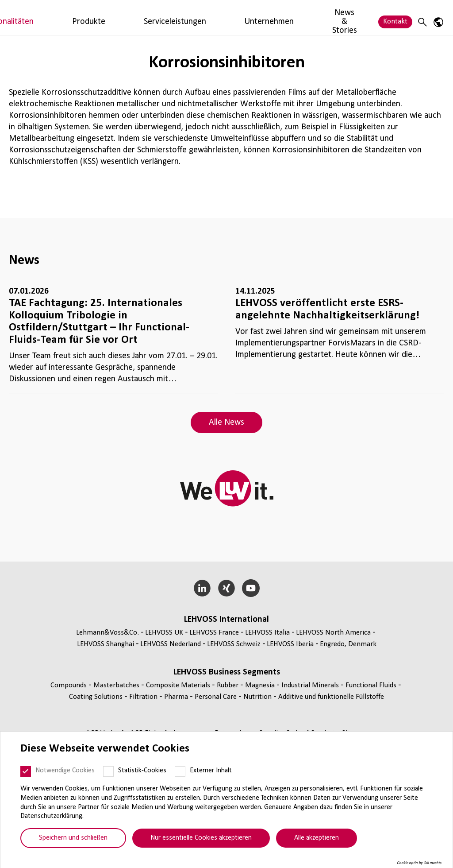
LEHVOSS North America (333, 633)
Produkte (205, 17)
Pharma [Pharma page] (177, 697)
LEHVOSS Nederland (171, 644)
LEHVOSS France (214, 633)
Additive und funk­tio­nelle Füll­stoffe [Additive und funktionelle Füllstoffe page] (331, 697)
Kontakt (395, 17)
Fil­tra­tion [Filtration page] (144, 697)
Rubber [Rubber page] (228, 685)
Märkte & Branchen (105, 17)
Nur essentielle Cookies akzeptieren (201, 838)
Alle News (226, 422)
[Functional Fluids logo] (38, 17)
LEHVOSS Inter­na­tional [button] (226, 620)
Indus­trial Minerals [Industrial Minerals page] (311, 685)
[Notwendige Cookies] (26, 771)
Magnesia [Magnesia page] (261, 685)
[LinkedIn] (202, 588)
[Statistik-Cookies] (108, 771)
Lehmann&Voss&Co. (107, 633)
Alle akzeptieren (317, 838)
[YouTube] (251, 588)
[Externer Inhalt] (180, 771)
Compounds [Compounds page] (69, 685)
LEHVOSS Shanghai (106, 644)
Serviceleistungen (255, 17)
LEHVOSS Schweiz (234, 644)
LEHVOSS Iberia (290, 644)
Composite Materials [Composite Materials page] (179, 685)
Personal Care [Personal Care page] (217, 697)
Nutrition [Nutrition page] (258, 697)
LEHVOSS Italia (267, 633)
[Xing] (227, 588)
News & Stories (358, 17)
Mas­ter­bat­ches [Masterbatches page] (117, 685)
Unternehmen (313, 17)
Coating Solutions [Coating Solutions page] (97, 697)
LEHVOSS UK (164, 633)
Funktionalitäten (157, 17)
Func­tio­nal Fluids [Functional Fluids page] (372, 685)
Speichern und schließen (73, 838)
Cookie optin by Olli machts (419, 863)
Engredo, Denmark (348, 644)
